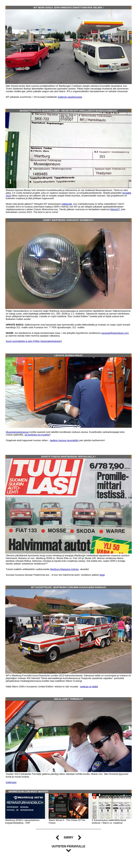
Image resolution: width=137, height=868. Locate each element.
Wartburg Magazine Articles (64, 569)
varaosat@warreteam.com (115, 333)
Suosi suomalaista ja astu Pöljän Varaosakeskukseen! (34, 341)
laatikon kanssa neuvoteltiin (64, 440)
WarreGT (115, 209)
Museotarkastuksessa (17, 432)
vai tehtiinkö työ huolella (37, 435)
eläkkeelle (67, 204)
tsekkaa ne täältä (89, 687)
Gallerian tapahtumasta (70, 97)
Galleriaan (11, 782)
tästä (102, 575)
